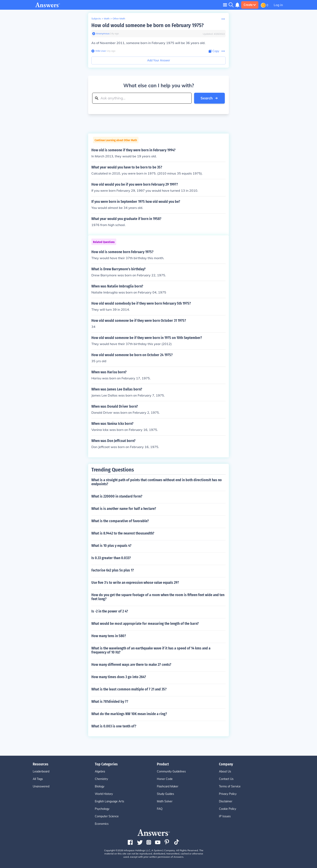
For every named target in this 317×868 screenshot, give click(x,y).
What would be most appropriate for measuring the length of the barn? (145, 624)
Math (107, 18)
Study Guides (165, 794)
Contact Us (226, 779)
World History (104, 794)
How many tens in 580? (109, 636)
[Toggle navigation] (225, 5)
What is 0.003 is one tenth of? (114, 726)
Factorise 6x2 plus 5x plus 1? (113, 570)
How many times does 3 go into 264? (119, 677)
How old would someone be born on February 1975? (147, 25)
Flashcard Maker (168, 786)
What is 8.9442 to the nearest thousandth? (123, 533)
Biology (100, 786)
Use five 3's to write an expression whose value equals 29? (135, 583)
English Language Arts (109, 801)
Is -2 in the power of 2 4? (110, 611)
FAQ (160, 809)
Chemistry (101, 779)
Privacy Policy (228, 794)
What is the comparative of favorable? (120, 521)
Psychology (102, 809)
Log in (278, 5)
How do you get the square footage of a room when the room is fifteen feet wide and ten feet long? (158, 597)
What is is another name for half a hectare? (124, 509)
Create (250, 5)
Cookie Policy (228, 809)
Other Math (119, 18)
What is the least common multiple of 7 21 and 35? (129, 689)
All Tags (38, 779)
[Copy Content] (214, 51)
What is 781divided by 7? (110, 702)
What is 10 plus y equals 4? (111, 546)
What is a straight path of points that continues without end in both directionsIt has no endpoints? (157, 482)
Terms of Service (230, 786)
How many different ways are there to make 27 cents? (131, 665)
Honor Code (165, 779)
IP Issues (225, 816)
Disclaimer (226, 801)
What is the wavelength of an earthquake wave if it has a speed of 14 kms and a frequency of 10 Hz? (151, 650)
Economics (102, 824)
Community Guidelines (171, 771)
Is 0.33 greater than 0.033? (111, 558)
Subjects (96, 18)
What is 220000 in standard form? (117, 496)
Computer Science (107, 816)
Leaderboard (41, 771)
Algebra (100, 771)
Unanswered (41, 786)
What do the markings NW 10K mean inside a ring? (129, 714)
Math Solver (165, 801)
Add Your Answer (159, 60)
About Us (225, 771)
